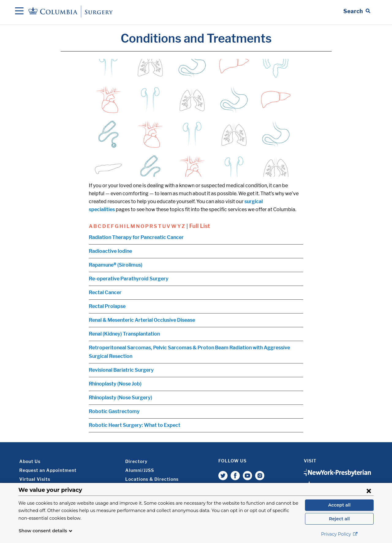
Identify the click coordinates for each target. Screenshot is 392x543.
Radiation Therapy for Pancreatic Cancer (136, 237)
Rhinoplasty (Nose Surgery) (121, 398)
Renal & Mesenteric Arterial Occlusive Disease (142, 320)
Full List (200, 226)
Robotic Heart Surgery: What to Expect (135, 425)
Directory (136, 461)
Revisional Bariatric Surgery (121, 370)
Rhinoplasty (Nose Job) (115, 384)
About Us (30, 461)
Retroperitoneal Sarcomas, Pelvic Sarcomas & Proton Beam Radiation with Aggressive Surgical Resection (189, 352)
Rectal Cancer (105, 292)
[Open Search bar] (357, 11)
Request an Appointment (48, 470)
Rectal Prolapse (107, 306)
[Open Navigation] (19, 11)
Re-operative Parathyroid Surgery (129, 279)
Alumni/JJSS (140, 470)
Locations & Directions (152, 479)
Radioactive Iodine (110, 251)
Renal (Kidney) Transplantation (124, 334)
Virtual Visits (35, 479)
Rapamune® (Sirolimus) (116, 265)
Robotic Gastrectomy (114, 411)
